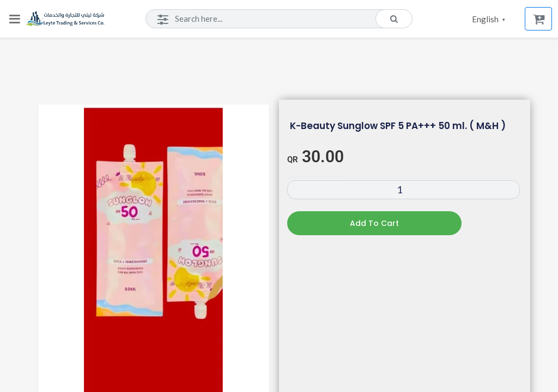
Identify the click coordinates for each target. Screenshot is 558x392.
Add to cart (374, 223)
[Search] (279, 19)
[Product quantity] (404, 190)
